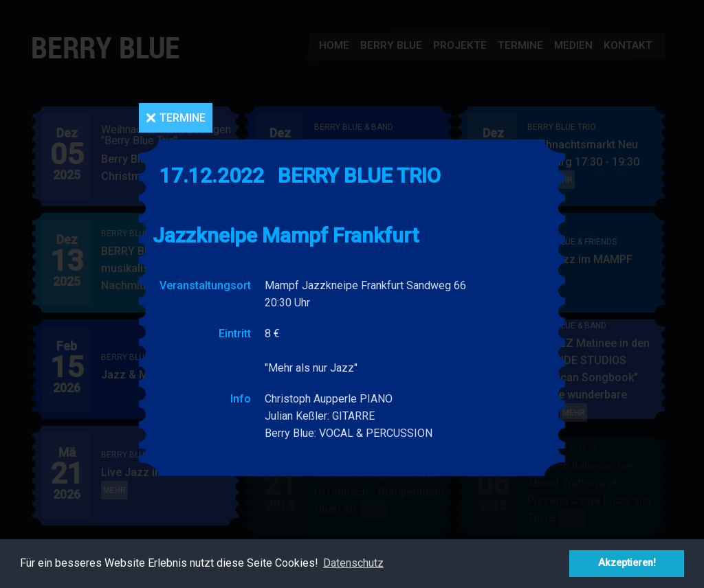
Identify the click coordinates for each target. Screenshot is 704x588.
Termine (183, 118)
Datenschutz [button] (353, 563)
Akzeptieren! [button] (627, 563)
